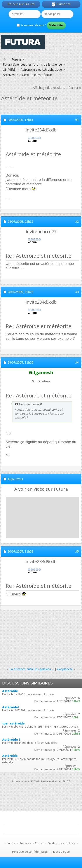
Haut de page (61, 852)
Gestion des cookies (61, 843)
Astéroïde (10, 691)
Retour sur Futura (21, 4)
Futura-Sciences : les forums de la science (32, 64)
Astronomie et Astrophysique (41, 69)
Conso (39, 843)
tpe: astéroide (13, 723)
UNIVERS (9, 69)
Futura (11, 843)
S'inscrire (61, 4)
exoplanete (65, 669)
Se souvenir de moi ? (31, 25)
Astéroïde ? (11, 739)
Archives (9, 75)
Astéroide (10, 756)
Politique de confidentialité (30, 852)
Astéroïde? (11, 707)
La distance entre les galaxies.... (31, 669)
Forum (16, 59)
